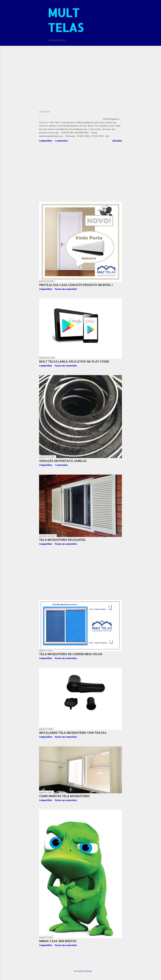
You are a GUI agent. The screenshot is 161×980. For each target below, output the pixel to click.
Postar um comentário (66, 289)
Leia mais (117, 141)
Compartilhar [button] (46, 141)
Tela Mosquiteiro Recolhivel (62, 540)
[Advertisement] (80, 170)
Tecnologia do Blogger (81, 971)
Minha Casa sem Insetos (58, 941)
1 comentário (61, 141)
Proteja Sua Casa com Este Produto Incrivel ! (76, 285)
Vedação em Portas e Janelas (63, 461)
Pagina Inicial (57, 40)
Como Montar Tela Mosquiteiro (64, 796)
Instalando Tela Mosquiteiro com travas (73, 733)
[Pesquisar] (120, 8)
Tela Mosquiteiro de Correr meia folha (71, 654)
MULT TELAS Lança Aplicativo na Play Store (74, 361)
